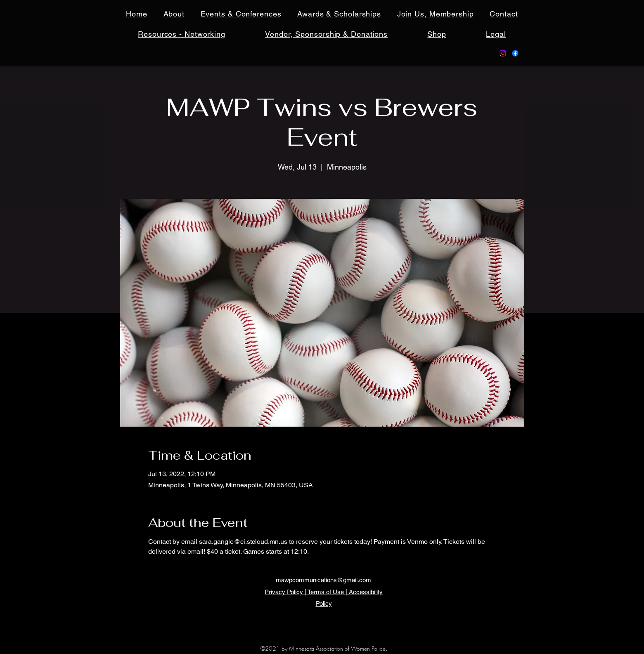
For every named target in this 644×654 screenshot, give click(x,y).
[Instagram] (503, 53)
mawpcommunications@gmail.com (323, 580)
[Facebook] (515, 53)
